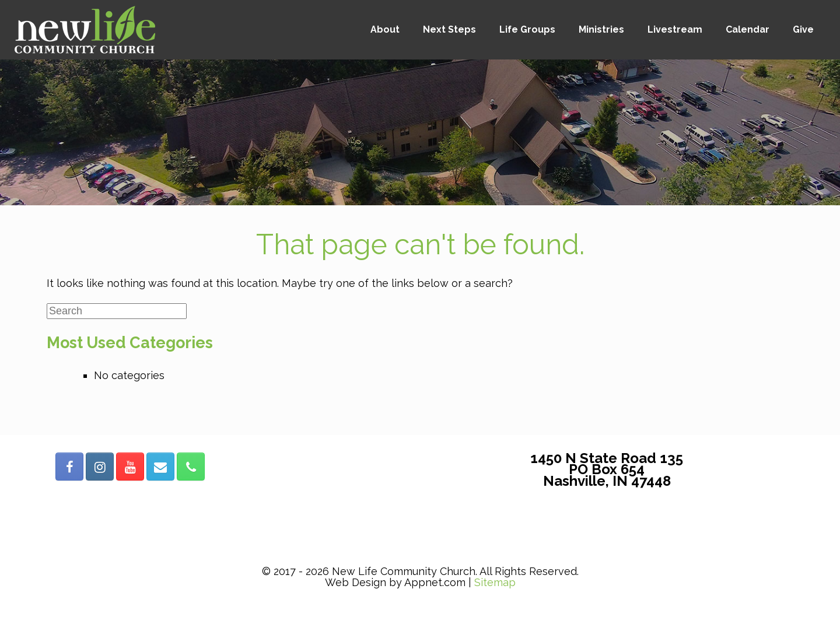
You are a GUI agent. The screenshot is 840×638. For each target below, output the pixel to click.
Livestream (675, 29)
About (385, 29)
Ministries (601, 29)
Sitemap (495, 582)
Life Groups (527, 29)
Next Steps (449, 29)
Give (803, 29)
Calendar (748, 29)
